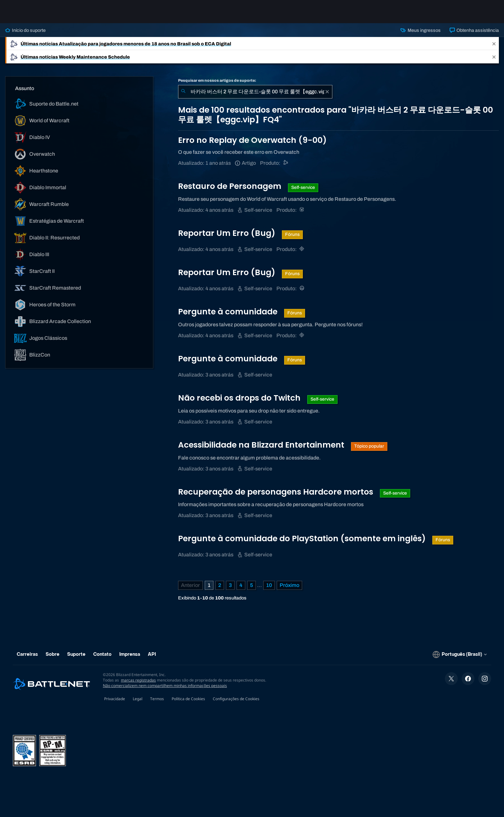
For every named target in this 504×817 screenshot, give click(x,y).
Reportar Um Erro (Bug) (228, 233)
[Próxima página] (289, 585)
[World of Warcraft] (302, 210)
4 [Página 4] (241, 585)
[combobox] (255, 92)
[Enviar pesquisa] (183, 92)
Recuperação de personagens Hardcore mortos (277, 492)
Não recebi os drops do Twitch (240, 398)
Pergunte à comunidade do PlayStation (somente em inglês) (303, 538)
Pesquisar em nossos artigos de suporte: (217, 80)
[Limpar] (327, 92)
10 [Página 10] (269, 585)
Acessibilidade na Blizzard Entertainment (262, 445)
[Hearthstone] (302, 249)
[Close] (494, 44)
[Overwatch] (302, 288)
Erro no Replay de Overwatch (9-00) (252, 140)
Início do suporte (25, 30)
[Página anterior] (190, 585)
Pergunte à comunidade (229, 312)
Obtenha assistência (474, 30)
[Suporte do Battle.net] (286, 163)
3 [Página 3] (230, 585)
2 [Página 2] (220, 585)
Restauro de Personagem (231, 186)
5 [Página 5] (252, 585)
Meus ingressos (420, 30)
